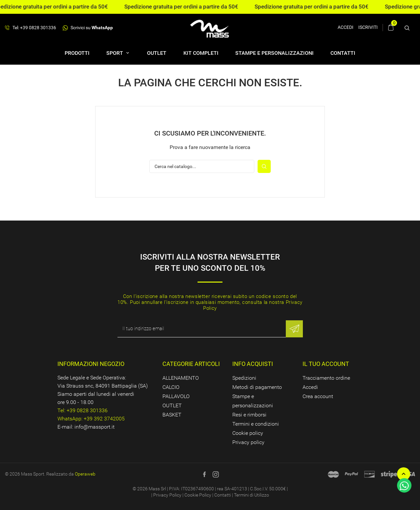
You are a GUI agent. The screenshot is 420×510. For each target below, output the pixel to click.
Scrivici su (88, 28)
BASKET (172, 415)
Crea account (318, 396)
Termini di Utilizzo (252, 495)
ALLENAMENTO (181, 378)
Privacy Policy (167, 495)
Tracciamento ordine (326, 378)
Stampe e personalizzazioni (274, 53)
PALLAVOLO (176, 396)
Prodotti (77, 53)
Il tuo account (326, 364)
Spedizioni (244, 378)
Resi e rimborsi (249, 415)
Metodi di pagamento (257, 387)
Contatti (343, 53)
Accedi (310, 387)
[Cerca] (202, 166)
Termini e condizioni (256, 424)
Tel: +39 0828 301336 (31, 28)
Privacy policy (248, 442)
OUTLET (157, 53)
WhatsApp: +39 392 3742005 (91, 419)
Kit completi (201, 53)
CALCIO (171, 387)
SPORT (115, 53)
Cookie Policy (198, 495)
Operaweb (85, 474)
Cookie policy (248, 433)
